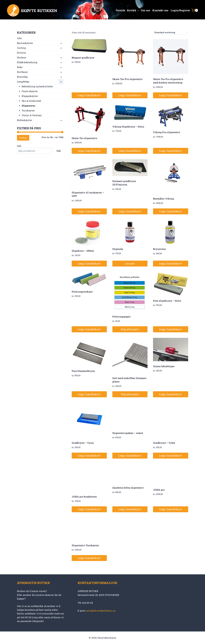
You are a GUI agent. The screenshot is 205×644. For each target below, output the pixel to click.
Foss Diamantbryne (83, 371)
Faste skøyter (30, 91)
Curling (21, 48)
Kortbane (22, 72)
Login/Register (180, 10)
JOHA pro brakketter (84, 497)
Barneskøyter (25, 43)
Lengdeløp (23, 82)
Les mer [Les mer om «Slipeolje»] (130, 263)
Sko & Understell (31, 101)
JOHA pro (159, 490)
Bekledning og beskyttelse (37, 86)
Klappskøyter (30, 96)
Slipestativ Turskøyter (85, 545)
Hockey (22, 57)
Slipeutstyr (29, 106)
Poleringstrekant (82, 292)
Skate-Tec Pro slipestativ (128, 79)
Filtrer (23, 138)
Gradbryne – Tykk (164, 443)
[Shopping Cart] (195, 10)
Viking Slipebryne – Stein (128, 127)
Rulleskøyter (25, 120)
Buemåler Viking (163, 199)
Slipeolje (118, 249)
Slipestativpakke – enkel (128, 433)
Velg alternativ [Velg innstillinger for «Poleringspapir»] (130, 329)
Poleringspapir (122, 317)
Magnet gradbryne (83, 58)
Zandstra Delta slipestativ (128, 488)
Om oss (145, 10)
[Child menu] (61, 43)
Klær (20, 67)
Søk (19, 146)
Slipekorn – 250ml (83, 251)
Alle (19, 38)
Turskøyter (28, 110)
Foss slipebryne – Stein (167, 301)
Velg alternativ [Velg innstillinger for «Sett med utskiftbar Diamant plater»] (130, 394)
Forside (120, 10)
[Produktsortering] (171, 32)
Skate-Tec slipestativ (85, 138)
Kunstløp (22, 77)
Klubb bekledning (27, 62)
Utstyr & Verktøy (32, 115)
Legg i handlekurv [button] (89, 95)
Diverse (21, 53)
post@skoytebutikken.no (101, 611)
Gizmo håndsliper (164, 366)
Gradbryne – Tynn (83, 443)
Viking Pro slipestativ (167, 132)
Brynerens (159, 249)
